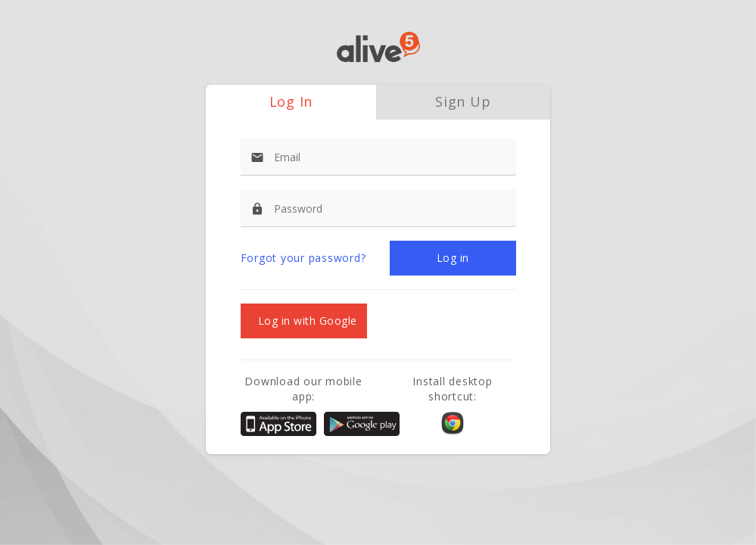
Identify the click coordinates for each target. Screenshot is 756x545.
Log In (291, 101)
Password (298, 209)
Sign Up (463, 101)
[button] (453, 258)
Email (287, 157)
